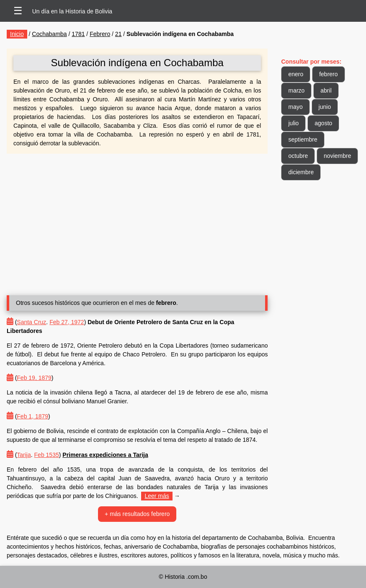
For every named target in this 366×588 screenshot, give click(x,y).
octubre (298, 156)
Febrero (100, 34)
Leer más (157, 496)
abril (326, 90)
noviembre (337, 156)
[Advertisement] (137, 221)
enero (296, 74)
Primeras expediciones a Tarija (105, 455)
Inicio (17, 34)
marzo (296, 90)
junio (325, 107)
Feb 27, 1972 (67, 322)
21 (119, 34)
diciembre (301, 172)
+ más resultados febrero (137, 514)
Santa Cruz (31, 322)
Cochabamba (49, 34)
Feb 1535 (47, 455)
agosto (323, 123)
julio (293, 123)
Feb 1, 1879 (32, 416)
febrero (328, 74)
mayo (295, 107)
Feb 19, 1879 (34, 378)
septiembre (303, 139)
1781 (78, 34)
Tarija (24, 455)
